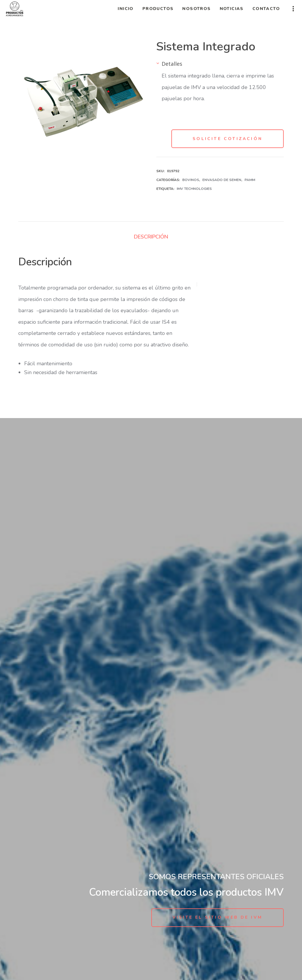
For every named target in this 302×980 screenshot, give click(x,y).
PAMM (250, 180)
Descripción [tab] (151, 237)
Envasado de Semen (222, 180)
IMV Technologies (194, 189)
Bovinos (191, 180)
